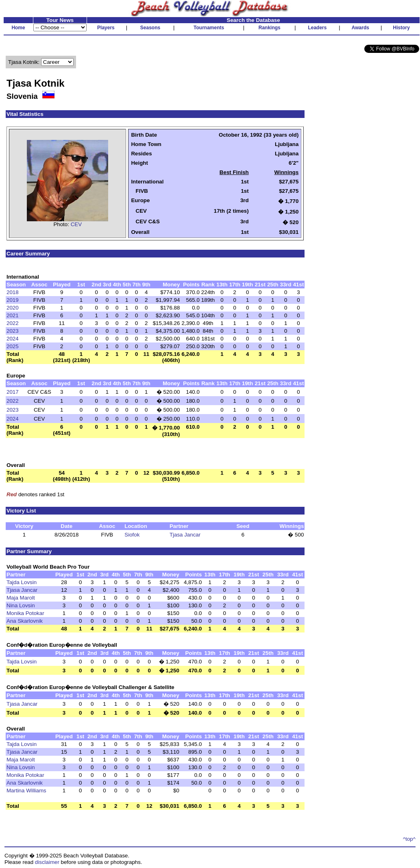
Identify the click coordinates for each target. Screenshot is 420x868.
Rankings (270, 28)
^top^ (409, 839)
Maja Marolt (21, 598)
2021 (13, 315)
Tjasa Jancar (185, 535)
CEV (76, 224)
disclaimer (47, 862)
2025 (13, 346)
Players (106, 28)
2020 (13, 308)
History (402, 28)
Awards (360, 28)
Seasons (150, 28)
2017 (13, 392)
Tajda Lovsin (22, 582)
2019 (13, 300)
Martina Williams (26, 791)
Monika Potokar (25, 613)
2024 (13, 339)
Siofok (132, 535)
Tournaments (209, 28)
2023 (13, 331)
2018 (13, 292)
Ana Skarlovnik (25, 621)
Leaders (317, 28)
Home (18, 28)
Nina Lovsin (21, 605)
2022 (13, 323)
